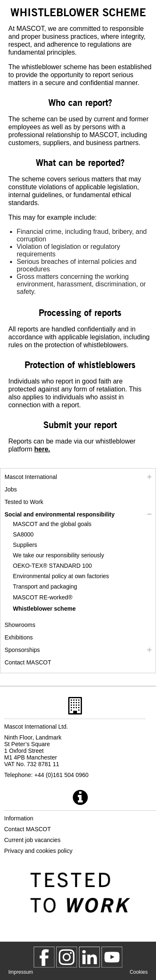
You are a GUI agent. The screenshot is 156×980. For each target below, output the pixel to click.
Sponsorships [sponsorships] (22, 650)
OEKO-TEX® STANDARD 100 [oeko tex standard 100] (52, 566)
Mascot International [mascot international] (31, 477)
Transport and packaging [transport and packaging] (45, 586)
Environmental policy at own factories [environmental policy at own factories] (61, 576)
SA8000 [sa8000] (23, 534)
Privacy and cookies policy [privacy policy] (38, 851)
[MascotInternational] (112, 957)
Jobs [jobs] (11, 489)
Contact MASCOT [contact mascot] (28, 662)
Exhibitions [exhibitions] (19, 637)
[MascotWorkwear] (44, 957)
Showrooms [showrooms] (20, 625)
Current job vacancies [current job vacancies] (32, 840)
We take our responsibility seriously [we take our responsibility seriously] (58, 555)
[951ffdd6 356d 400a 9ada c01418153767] (42, 449)
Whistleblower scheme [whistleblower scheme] (44, 609)
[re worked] (61, 598)
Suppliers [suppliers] (25, 545)
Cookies (139, 972)
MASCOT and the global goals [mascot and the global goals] (52, 524)
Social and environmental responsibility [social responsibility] (60, 514)
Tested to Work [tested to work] (24, 502)
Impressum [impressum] (21, 972)
